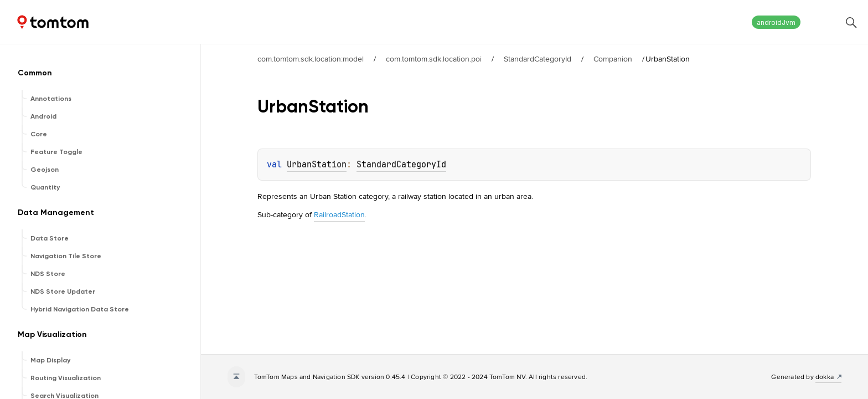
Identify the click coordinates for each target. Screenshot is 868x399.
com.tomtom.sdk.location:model (311, 59)
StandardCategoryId (538, 59)
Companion (613, 59)
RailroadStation (339, 214)
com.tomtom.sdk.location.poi (434, 59)
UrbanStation (317, 165)
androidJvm (776, 22)
